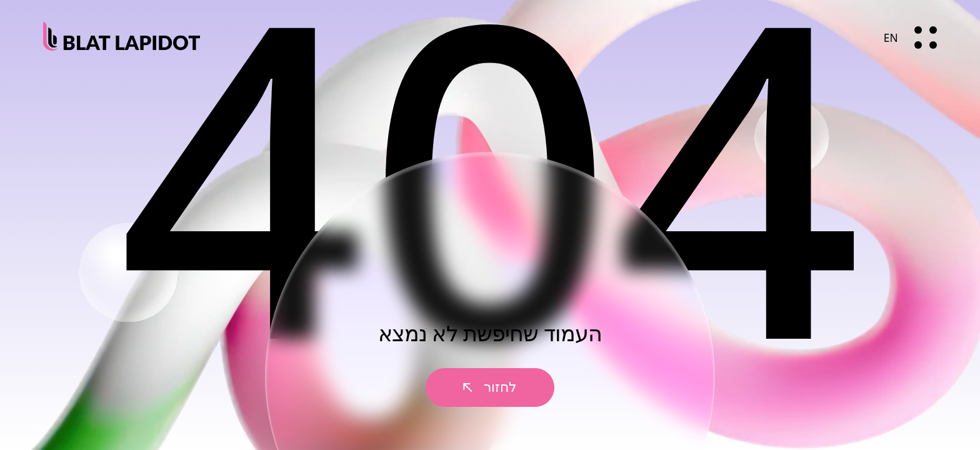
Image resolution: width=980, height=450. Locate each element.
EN (891, 37)
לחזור (490, 387)
